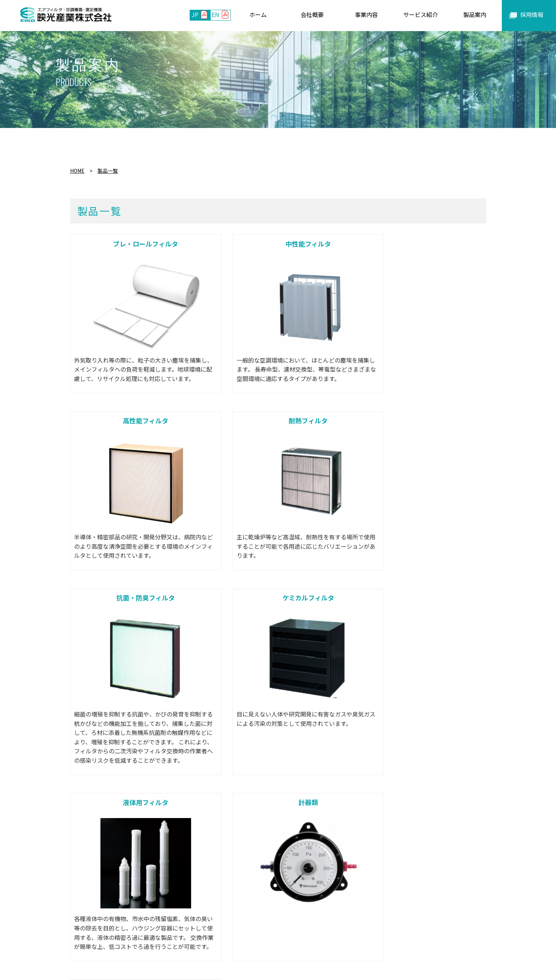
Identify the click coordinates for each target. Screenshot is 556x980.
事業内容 (181, 942)
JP (195, 14)
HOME (77, 171)
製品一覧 (108, 171)
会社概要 (149, 942)
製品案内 (257, 942)
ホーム (120, 942)
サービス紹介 (219, 942)
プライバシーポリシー (350, 942)
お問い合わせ (295, 942)
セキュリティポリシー (417, 942)
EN (215, 14)
